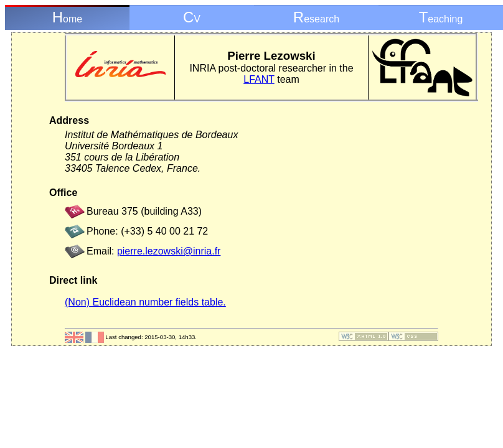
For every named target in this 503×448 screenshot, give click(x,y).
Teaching (441, 17)
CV (192, 17)
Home (67, 17)
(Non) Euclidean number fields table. (145, 302)
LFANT (259, 79)
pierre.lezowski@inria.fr (169, 251)
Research (316, 17)
